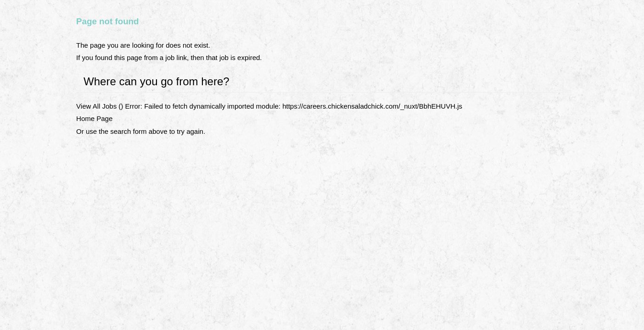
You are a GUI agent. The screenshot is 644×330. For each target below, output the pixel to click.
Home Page (94, 118)
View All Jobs (96, 106)
